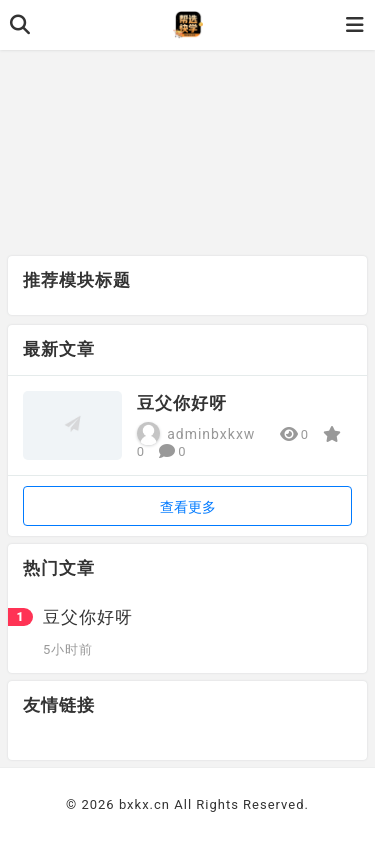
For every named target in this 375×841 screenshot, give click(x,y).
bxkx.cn (144, 804)
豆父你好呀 (182, 403)
